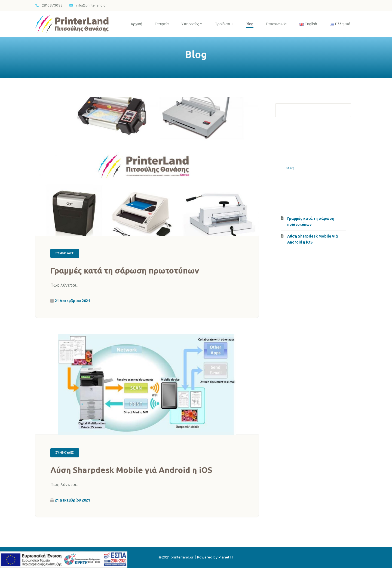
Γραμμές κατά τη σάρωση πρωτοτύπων (125, 271)
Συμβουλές (65, 253)
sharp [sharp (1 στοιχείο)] (290, 168)
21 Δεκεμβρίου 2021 (72, 301)
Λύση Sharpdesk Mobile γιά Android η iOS (131, 470)
